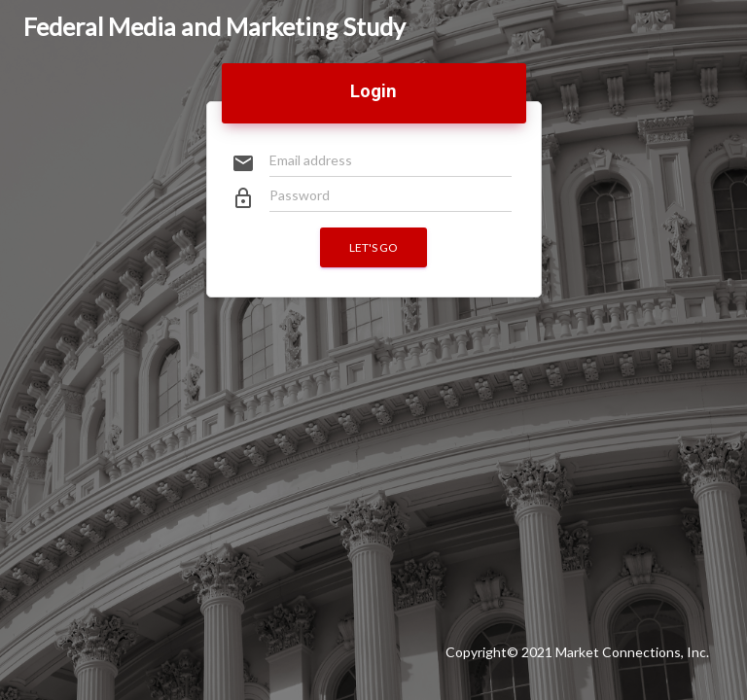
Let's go (373, 247)
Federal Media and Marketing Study (214, 26)
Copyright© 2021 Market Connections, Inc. (577, 652)
